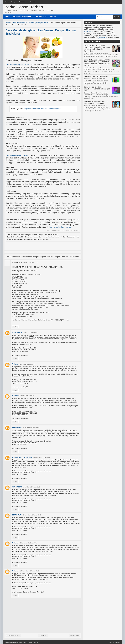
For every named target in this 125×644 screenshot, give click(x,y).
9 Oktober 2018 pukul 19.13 (41, 457)
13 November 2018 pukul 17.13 (30, 571)
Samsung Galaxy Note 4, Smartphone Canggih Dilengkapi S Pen (97, 89)
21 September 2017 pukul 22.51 (29, 262)
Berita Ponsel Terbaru (24, 7)
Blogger (118, 642)
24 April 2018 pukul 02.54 (28, 396)
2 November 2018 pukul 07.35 (32, 515)
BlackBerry (41, 17)
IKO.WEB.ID (89, 32)
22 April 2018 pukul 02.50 (30, 332)
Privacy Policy (10, 2)
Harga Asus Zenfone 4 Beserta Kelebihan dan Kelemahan (96, 102)
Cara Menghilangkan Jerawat (17, 155)
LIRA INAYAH (17, 427)
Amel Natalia (17, 332)
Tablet (53, 17)
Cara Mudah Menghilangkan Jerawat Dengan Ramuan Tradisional (42, 32)
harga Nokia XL (101, 37)
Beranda (43, 635)
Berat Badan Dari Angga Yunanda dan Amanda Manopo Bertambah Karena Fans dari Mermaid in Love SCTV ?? (97, 63)
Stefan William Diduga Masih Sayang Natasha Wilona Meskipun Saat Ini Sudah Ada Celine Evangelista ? (97, 48)
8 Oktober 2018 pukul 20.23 (31, 427)
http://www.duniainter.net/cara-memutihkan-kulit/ (43, 109)
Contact (33, 2)
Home (7, 17)
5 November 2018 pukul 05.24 (29, 543)
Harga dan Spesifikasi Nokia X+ (96, 76)
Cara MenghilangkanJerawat (17, 65)
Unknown (16, 364)
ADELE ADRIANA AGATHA (22, 457)
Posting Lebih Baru (13, 635)
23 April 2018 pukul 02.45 (28, 364)
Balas (15, 327)
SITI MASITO (17, 487)
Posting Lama (75, 635)
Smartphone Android (22, 17)
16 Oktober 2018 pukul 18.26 (31, 487)
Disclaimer (22, 2)
